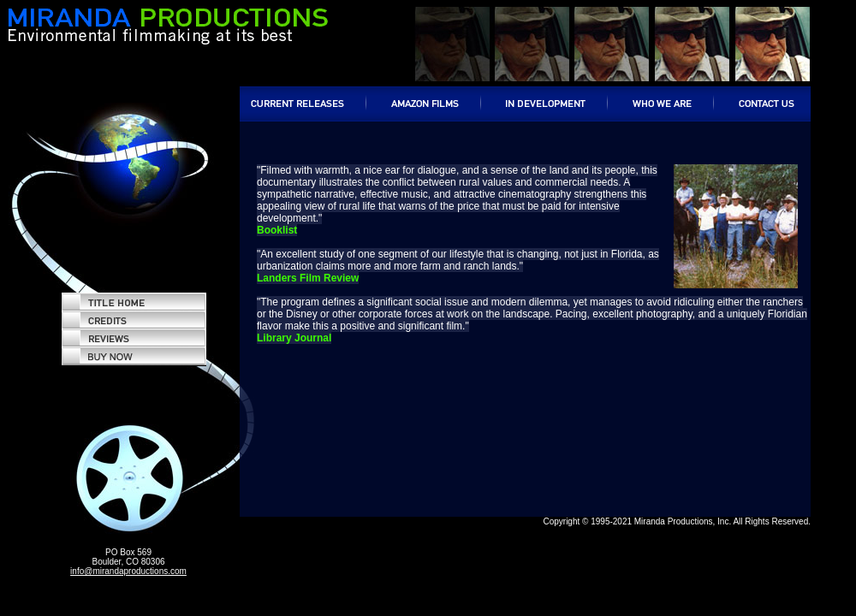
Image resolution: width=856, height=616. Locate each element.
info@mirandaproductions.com (128, 571)
